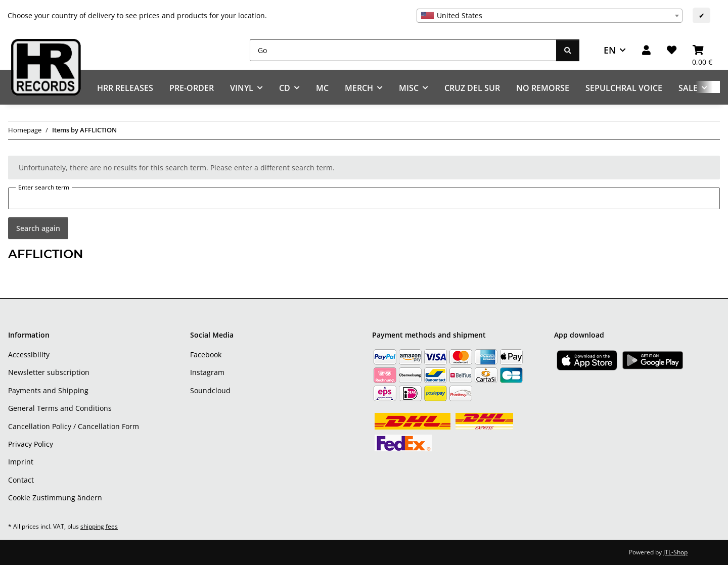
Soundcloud (210, 390)
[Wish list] (672, 50)
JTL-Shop (675, 552)
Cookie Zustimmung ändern (55, 498)
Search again (38, 228)
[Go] (403, 50)
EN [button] (610, 50)
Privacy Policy (31, 444)
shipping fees (99, 526)
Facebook (206, 355)
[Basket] (702, 50)
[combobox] (550, 16)
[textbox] (550, 16)
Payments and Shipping (48, 390)
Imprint (21, 462)
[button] (646, 50)
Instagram (207, 372)
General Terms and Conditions (60, 408)
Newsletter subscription (49, 372)
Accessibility (29, 355)
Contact (21, 480)
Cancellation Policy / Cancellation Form (74, 426)
